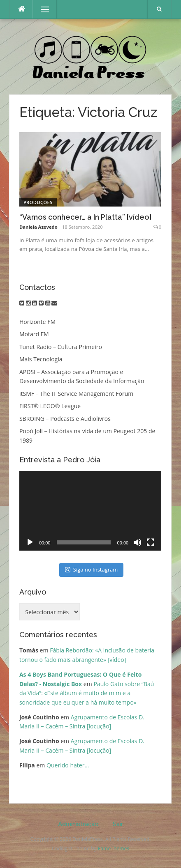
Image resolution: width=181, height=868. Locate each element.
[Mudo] (137, 542)
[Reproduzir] (30, 542)
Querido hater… (68, 765)
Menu (41, 9)
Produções (38, 202)
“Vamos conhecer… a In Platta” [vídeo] (86, 217)
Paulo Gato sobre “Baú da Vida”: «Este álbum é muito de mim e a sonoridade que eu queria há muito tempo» (87, 693)
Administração (78, 824)
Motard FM (34, 334)
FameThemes (114, 848)
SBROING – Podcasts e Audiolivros (65, 419)
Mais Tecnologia (41, 359)
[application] (90, 511)
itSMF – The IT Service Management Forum (76, 394)
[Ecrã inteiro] (151, 542)
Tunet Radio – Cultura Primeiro (61, 347)
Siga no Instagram (92, 569)
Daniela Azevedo (38, 227)
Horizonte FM (37, 322)
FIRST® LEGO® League (50, 406)
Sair (118, 824)
